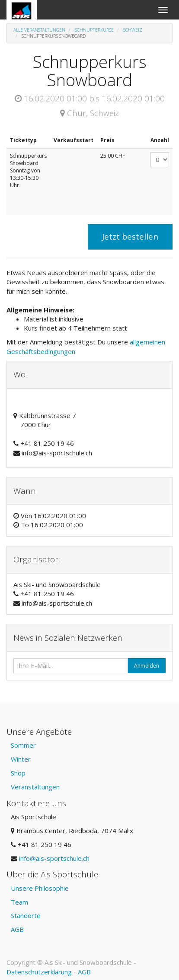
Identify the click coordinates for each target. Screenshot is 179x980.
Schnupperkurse (94, 30)
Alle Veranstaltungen (39, 30)
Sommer (23, 745)
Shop (18, 773)
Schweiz (133, 30)
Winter (21, 759)
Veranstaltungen (35, 787)
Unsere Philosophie (40, 888)
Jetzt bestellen (130, 237)
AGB (17, 929)
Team (19, 902)
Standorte (26, 915)
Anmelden (147, 666)
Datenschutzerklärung (39, 972)
